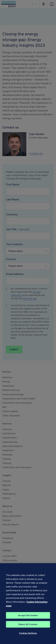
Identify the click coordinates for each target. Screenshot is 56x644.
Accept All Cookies (28, 618)
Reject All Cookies (28, 627)
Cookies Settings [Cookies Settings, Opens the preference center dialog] (28, 636)
